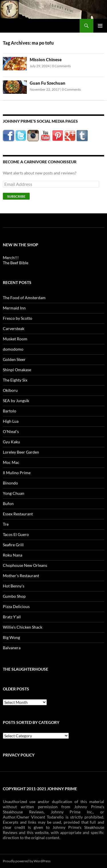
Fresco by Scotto (18, 318)
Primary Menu (100, 26)
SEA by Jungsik (16, 401)
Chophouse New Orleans (25, 565)
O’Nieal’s (11, 431)
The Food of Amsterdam (24, 298)
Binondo (10, 483)
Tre (6, 524)
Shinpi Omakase (17, 370)
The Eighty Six (15, 380)
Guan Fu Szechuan (48, 83)
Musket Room (15, 339)
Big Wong (11, 637)
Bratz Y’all (12, 617)
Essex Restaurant (18, 514)
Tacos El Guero (16, 534)
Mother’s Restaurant (21, 576)
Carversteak (14, 328)
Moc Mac (11, 462)
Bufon (8, 503)
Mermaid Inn (14, 308)
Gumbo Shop (14, 596)
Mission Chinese (46, 59)
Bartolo (10, 411)
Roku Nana (13, 555)
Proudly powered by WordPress (27, 861)
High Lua (11, 421)
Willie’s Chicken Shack (23, 627)
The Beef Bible (16, 263)
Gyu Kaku (11, 442)
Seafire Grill (13, 545)
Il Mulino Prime (17, 473)
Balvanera (12, 648)
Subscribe (16, 196)
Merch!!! (11, 258)
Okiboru (10, 390)
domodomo (13, 349)
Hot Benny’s (14, 586)
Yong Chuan (14, 493)
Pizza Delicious (16, 606)
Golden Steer (14, 359)
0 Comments (61, 66)
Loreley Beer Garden (21, 452)
